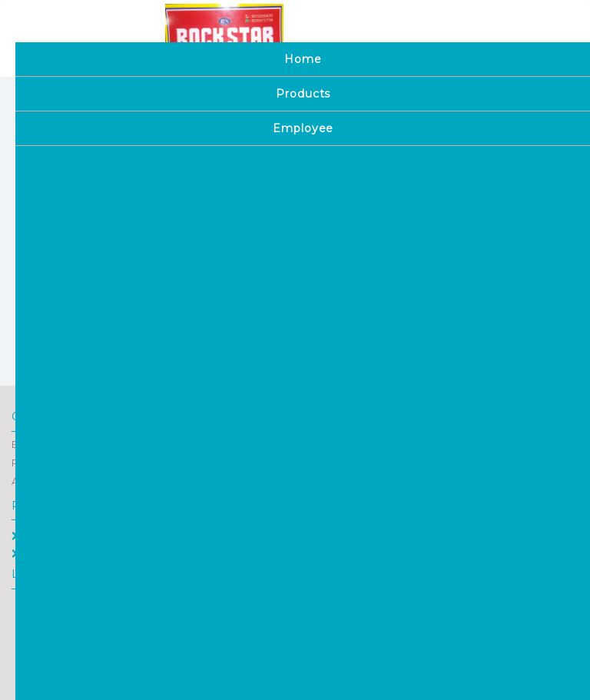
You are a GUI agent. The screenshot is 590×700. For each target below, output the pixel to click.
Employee (44, 553)
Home (34, 536)
